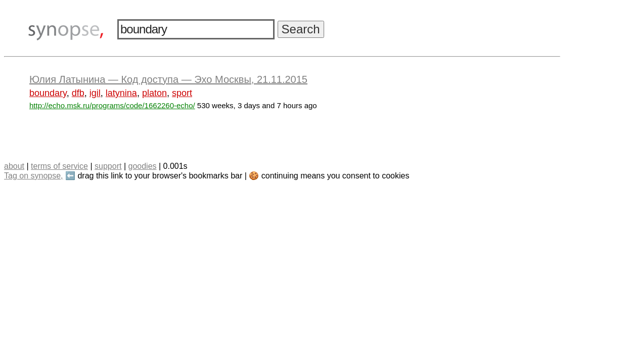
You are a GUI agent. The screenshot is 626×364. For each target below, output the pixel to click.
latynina (121, 93)
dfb (78, 93)
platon (154, 93)
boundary (48, 93)
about (14, 166)
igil (95, 93)
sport (182, 93)
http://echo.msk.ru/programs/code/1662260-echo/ (112, 105)
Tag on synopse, (34, 176)
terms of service (59, 166)
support (108, 166)
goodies (142, 166)
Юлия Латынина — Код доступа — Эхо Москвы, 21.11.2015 (168, 79)
